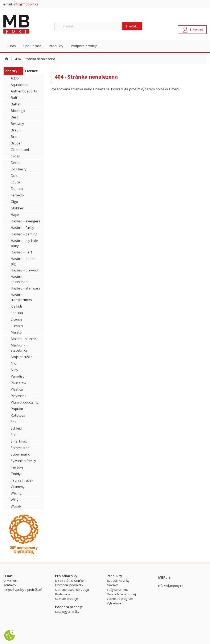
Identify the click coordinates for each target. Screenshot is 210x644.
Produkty (56, 46)
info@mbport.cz (26, 4)
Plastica (17, 389)
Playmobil (18, 396)
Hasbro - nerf (21, 252)
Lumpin (17, 326)
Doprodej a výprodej (121, 594)
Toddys (17, 474)
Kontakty (10, 585)
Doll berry (19, 169)
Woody (16, 506)
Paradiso (18, 376)
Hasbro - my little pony (24, 243)
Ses (13, 422)
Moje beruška (22, 357)
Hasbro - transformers (21, 297)
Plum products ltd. (25, 402)
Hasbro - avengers (25, 221)
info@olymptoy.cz (171, 586)
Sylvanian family (23, 461)
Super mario (20, 454)
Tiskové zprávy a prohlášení (22, 590)
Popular (17, 409)
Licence (17, 319)
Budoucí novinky (118, 581)
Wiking (16, 493)
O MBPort (10, 581)
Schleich (17, 428)
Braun (16, 130)
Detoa (16, 163)
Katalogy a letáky (67, 612)
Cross (15, 156)
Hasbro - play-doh (25, 270)
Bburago (18, 111)
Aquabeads (19, 85)
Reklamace (63, 594)
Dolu (15, 176)
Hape (15, 215)
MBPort (35, 24)
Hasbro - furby (22, 228)
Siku (14, 435)
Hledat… (132, 26)
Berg (15, 117)
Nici (14, 363)
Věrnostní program (120, 599)
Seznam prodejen (67, 599)
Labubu (17, 313)
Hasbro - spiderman (19, 279)
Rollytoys (18, 415)
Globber (17, 208)
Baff (14, 98)
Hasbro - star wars (25, 288)
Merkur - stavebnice (19, 348)
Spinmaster (20, 448)
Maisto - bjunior (23, 339)
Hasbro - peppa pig (23, 261)
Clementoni (20, 150)
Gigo (14, 202)
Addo (15, 78)
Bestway (17, 124)
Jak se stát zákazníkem (71, 581)
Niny (14, 370)
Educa (15, 182)
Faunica (17, 189)
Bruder (16, 143)
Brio (14, 137)
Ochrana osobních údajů (72, 590)
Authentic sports (24, 91)
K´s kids (17, 306)
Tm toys (17, 467)
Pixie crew (18, 383)
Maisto (16, 332)
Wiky (15, 500)
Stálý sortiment (117, 590)
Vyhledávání (115, 603)
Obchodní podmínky (69, 585)
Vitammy (18, 487)
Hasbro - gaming (24, 234)
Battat (16, 104)
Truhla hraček (22, 480)
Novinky (112, 585)
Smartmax (19, 441)
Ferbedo (17, 195)
